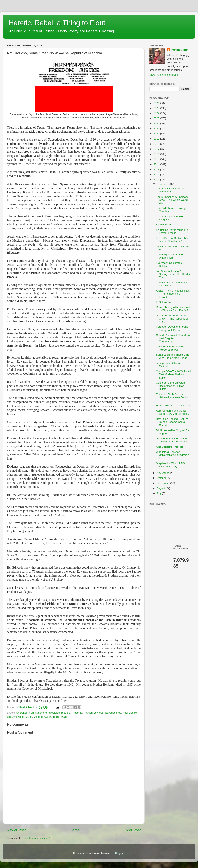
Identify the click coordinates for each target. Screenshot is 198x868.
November (163, 473)
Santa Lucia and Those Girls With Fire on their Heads (173, 356)
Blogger (120, 853)
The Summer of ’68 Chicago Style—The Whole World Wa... (172, 200)
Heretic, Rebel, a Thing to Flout (57, 23)
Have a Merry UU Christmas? (173, 405)
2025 (157, 108)
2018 (157, 144)
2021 (157, 128)
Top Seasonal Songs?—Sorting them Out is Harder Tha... (173, 274)
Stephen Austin (42, 717)
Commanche (36, 713)
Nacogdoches (113, 713)
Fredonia (77, 713)
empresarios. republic (58, 713)
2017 (157, 149)
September (163, 483)
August (161, 488)
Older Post (132, 830)
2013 (157, 169)
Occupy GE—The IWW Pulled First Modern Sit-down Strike (174, 374)
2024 (157, 113)
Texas (56, 717)
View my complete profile (164, 75)
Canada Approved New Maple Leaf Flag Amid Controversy (173, 338)
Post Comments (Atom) (36, 838)
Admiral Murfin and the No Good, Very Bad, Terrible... (173, 412)
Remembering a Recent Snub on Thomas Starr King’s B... (174, 309)
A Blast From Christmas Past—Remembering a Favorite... (173, 294)
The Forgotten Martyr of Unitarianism (170, 256)
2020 (157, 134)
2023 (157, 118)
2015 (157, 159)
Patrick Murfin (180, 50)
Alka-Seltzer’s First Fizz (170, 447)
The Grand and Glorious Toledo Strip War (170, 348)
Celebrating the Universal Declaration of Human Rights (171, 386)
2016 (157, 154)
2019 (157, 139)
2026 (157, 103)
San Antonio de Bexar (20, 717)
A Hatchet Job (164, 225)
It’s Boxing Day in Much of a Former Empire (172, 231)
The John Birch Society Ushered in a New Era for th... (172, 397)
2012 (157, 175)
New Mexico (130, 713)
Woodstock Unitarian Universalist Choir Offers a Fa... (173, 455)
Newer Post (16, 830)
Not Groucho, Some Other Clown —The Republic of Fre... (172, 319)
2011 (157, 180)
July (159, 493)
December (163, 184)
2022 (157, 123)
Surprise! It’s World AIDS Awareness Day (170, 465)
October (162, 478)
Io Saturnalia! (164, 302)
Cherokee (22, 713)
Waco (64, 717)
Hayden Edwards (94, 713)
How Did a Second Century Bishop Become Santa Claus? (172, 422)
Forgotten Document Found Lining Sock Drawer (172, 328)
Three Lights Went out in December (170, 190)
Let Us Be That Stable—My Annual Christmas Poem (172, 240)
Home (75, 830)
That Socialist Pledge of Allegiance (170, 218)
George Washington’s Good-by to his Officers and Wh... (173, 440)
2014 (157, 164)
